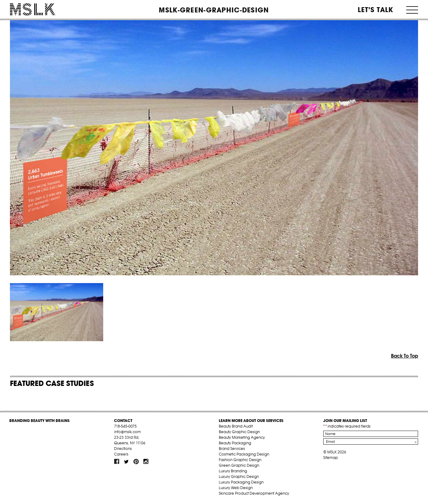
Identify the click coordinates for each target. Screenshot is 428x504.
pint (136, 461)
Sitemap (331, 458)
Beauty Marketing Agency (242, 437)
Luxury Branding (233, 471)
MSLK (33, 9)
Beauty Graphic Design (239, 432)
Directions (123, 449)
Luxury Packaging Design (241, 482)
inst (146, 461)
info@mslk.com (127, 432)
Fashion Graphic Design (240, 460)
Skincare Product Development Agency (254, 493)
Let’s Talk (376, 10)
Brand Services (232, 449)
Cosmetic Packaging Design (244, 454)
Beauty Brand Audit (236, 426)
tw (127, 461)
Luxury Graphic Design (239, 477)
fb (117, 461)
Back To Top (405, 356)
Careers (121, 454)
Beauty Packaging (235, 443)
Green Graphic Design (239, 465)
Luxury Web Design (236, 488)
